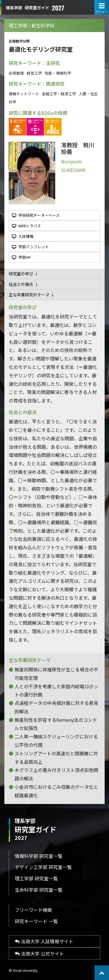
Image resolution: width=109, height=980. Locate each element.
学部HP (21, 257)
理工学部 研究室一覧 (36, 878)
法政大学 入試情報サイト (44, 941)
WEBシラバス (26, 226)
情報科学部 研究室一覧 (39, 856)
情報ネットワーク (24, 94)
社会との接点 (23, 284)
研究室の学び (23, 274)
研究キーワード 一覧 (36, 921)
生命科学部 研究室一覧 (39, 890)
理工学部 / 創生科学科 (32, 25)
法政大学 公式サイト (39, 953)
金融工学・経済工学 (59, 94)
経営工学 (34, 73)
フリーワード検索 (33, 910)
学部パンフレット (30, 247)
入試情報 (23, 236)
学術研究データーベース (36, 215)
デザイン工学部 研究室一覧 (43, 867)
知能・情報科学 (58, 73)
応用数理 (16, 73)
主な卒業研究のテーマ (31, 295)
